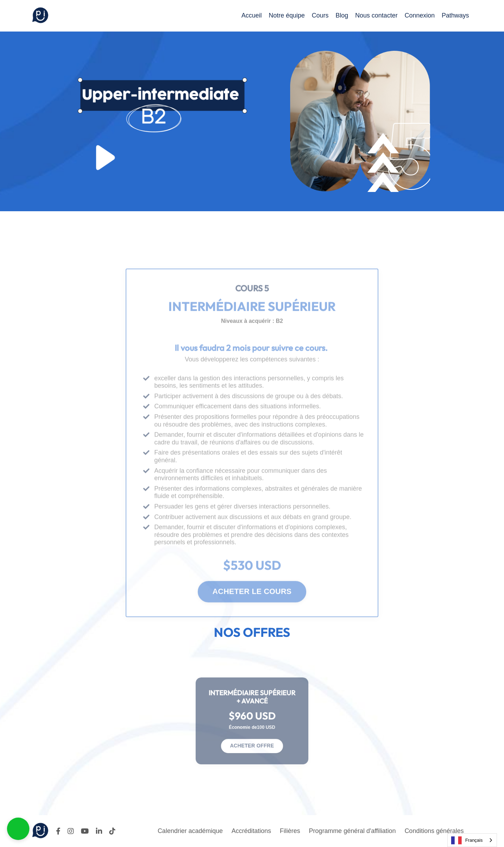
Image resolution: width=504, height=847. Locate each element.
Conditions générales (434, 831)
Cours (320, 15)
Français (467, 840)
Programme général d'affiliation (352, 831)
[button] (18, 829)
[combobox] (472, 840)
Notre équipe (287, 15)
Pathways (455, 15)
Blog (342, 15)
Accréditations (251, 831)
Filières (290, 831)
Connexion (420, 15)
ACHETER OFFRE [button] (252, 741)
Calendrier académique (190, 831)
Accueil (252, 15)
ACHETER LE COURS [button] (252, 605)
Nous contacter (376, 15)
